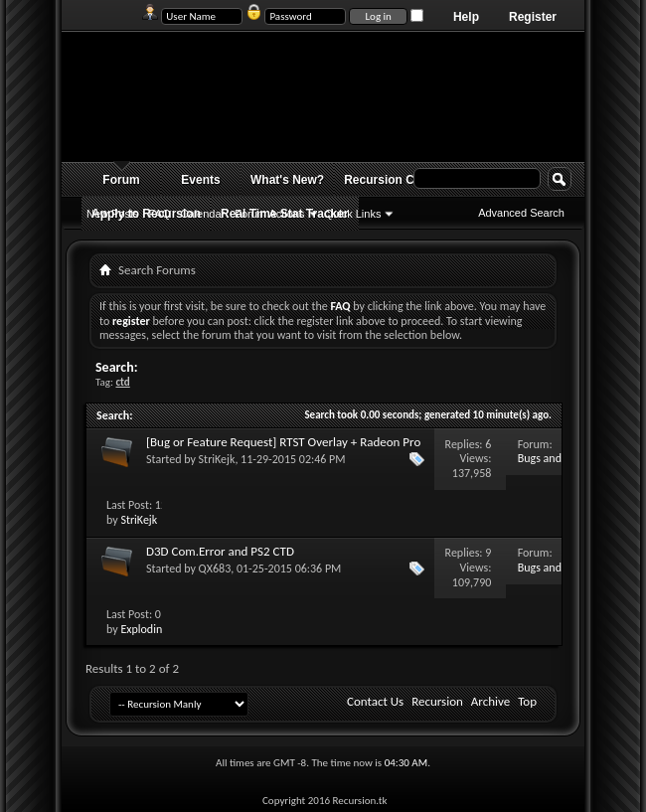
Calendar (203, 214)
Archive (490, 701)
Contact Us (375, 701)
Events (200, 180)
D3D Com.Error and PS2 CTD (220, 551)
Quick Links (353, 214)
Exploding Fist (154, 629)
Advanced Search (521, 213)
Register (533, 17)
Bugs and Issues (540, 466)
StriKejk (217, 459)
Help (466, 17)
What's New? (287, 180)
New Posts (113, 214)
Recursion (437, 701)
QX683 (215, 568)
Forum (121, 180)
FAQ (160, 214)
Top (527, 701)
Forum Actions (269, 214)
